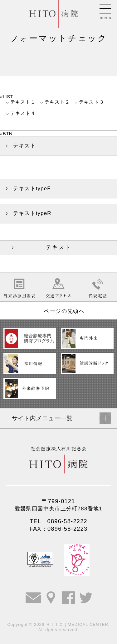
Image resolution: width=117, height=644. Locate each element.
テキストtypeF (32, 189)
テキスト (24, 146)
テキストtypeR (32, 213)
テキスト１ (23, 102)
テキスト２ (57, 102)
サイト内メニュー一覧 (42, 418)
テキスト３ (92, 102)
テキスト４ (23, 113)
